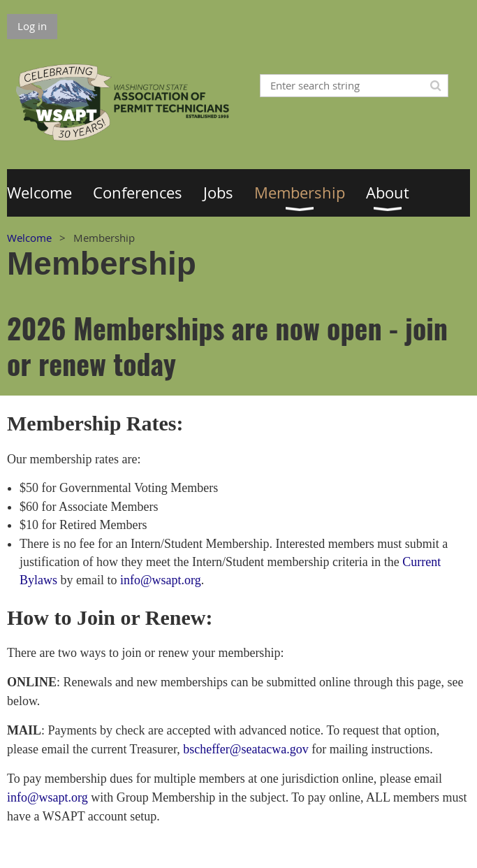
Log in (32, 26)
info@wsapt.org (161, 580)
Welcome (29, 238)
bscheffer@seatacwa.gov (246, 749)
